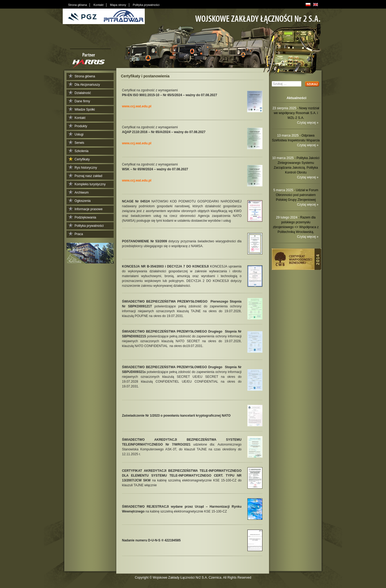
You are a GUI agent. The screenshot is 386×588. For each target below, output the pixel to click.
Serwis (79, 143)
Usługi (79, 134)
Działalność (83, 93)
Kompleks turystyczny (90, 184)
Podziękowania (85, 217)
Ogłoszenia (83, 201)
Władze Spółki (85, 110)
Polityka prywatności (89, 226)
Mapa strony (118, 5)
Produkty (81, 126)
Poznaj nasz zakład (88, 176)
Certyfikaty (82, 159)
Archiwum (82, 193)
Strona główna (85, 76)
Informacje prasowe (89, 209)
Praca (79, 234)
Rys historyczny (86, 168)
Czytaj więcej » (308, 123)
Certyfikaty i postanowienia (145, 76)
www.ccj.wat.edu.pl (137, 106)
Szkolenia (81, 151)
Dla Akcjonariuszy (87, 85)
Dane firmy (82, 101)
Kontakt (80, 118)
